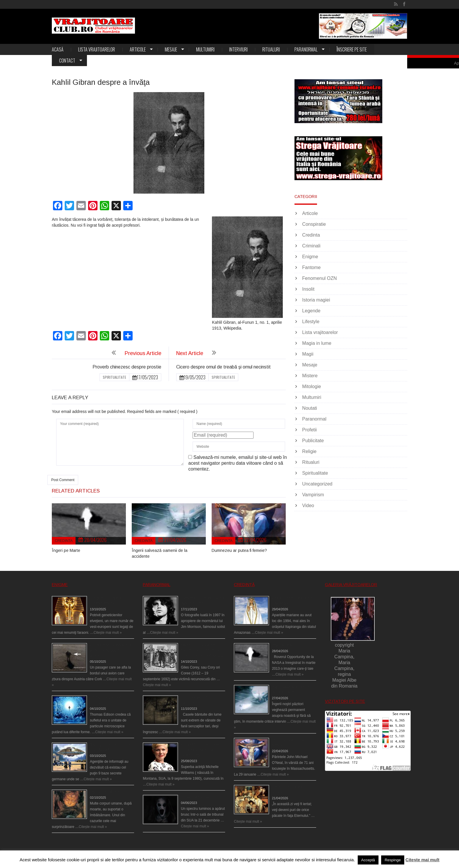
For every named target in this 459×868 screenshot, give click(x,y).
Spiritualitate (114, 377)
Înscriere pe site (352, 49)
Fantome (311, 267)
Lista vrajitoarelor (97, 49)
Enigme (310, 257)
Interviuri (238, 49)
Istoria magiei (316, 300)
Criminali (311, 246)
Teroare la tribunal (195, 797)
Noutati (310, 408)
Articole (138, 49)
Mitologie (311, 386)
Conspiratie (314, 224)
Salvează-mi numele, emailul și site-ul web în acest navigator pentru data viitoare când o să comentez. (238, 463)
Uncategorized (317, 484)
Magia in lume (317, 343)
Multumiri (205, 49)
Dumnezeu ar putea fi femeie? (239, 550)
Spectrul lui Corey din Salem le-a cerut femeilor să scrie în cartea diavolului (203, 650)
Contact (67, 61)
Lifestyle (311, 322)
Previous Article (143, 353)
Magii (308, 354)
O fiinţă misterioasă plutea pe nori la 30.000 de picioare (111, 650)
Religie (309, 451)
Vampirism (313, 495)
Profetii (309, 430)
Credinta (64, 541)
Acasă (58, 49)
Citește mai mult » (108, 633)
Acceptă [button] (368, 860)
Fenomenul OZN (319, 278)
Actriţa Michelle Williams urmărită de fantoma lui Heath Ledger (200, 750)
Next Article (190, 353)
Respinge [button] (393, 860)
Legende (311, 311)
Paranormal (306, 49)
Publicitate (313, 441)
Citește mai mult (422, 860)
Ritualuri (271, 49)
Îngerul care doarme (106, 792)
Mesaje (171, 49)
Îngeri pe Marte (66, 550)
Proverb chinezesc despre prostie (127, 367)
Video (308, 506)
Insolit (308, 289)
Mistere (310, 376)
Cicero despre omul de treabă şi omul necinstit (223, 367)
